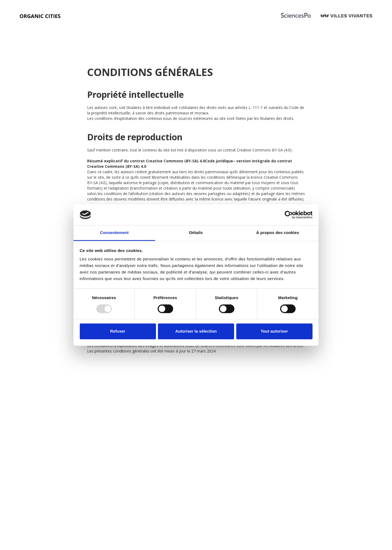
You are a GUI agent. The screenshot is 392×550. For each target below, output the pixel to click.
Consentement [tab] (114, 233)
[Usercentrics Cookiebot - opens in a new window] (289, 215)
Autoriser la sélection (196, 331)
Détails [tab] (196, 233)
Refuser (118, 331)
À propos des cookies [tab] (278, 233)
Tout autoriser (274, 331)
